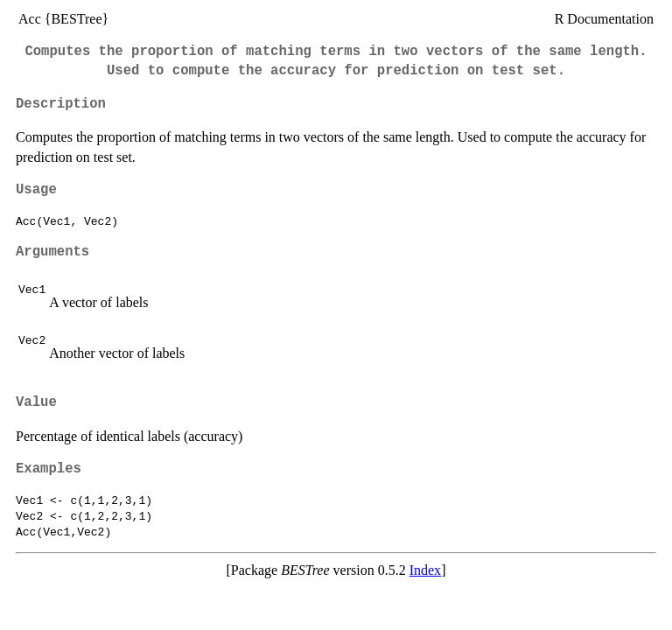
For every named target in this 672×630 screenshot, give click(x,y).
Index (425, 570)
